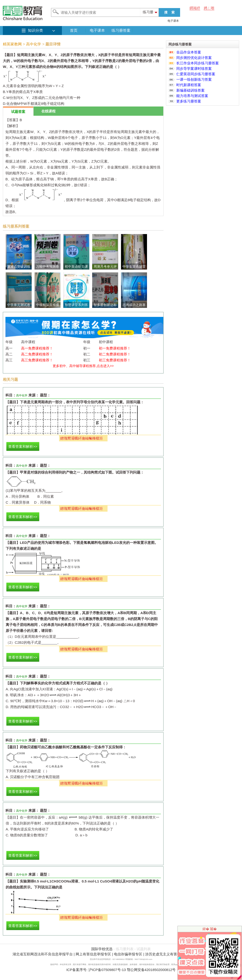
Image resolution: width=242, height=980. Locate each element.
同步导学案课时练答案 (194, 69)
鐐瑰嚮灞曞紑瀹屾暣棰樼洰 (82, 438)
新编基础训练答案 (190, 90)
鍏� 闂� (210, 929)
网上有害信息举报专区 (93, 954)
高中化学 (34, 44)
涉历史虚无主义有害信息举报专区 (172, 954)
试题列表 (144, 949)
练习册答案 (121, 30)
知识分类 (35, 30)
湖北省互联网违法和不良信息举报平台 (43, 954)
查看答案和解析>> (23, 446)
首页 (74, 30)
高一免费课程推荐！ (37, 348)
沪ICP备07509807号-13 (107, 970)
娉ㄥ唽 (209, 8)
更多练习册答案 (189, 101)
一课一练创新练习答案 (194, 79)
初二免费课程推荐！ (115, 354)
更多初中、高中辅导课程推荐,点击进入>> (83, 366)
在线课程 (48, 111)
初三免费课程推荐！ (115, 360)
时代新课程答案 (189, 85)
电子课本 (173, 21)
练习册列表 (125, 949)
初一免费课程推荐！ (115, 348)
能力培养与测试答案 (192, 96)
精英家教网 (12, 44)
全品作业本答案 (189, 52)
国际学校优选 (102, 949)
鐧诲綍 (195, 8)
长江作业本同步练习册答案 (198, 63)
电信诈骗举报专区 (128, 954)
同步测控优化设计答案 (194, 58)
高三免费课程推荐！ (37, 360)
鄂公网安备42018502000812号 (151, 970)
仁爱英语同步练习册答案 (196, 74)
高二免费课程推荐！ (37, 354)
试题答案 (18, 112)
